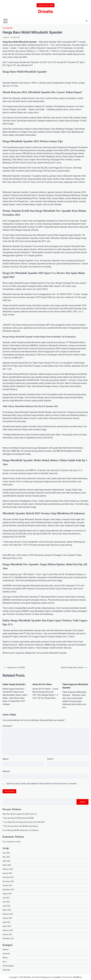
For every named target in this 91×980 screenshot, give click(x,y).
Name (6, 759)
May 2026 (6, 857)
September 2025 (8, 890)
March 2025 (7, 910)
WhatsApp (6, 970)
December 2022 (8, 938)
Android (6, 949)
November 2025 (8, 881)
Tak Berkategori (8, 966)
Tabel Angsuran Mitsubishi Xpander (75, 686)
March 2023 (7, 926)
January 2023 (7, 934)
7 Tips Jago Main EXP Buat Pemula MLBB (18, 818)
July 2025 (6, 898)
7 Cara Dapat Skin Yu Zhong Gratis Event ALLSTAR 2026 (24, 822)
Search (82, 802)
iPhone (5, 958)
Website (6, 771)
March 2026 (7, 865)
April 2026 (6, 861)
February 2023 (8, 930)
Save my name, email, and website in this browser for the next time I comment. (42, 784)
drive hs (6, 37)
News (5, 962)
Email (51, 759)
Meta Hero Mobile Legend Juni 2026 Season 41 (20, 814)
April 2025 (6, 906)
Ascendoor (57, 977)
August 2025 (7, 894)
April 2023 (6, 922)
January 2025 (7, 918)
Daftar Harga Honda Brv (14, 684)
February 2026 (8, 869)
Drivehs (46, 11)
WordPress (77, 977)
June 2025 (6, 902)
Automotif (8, 28)
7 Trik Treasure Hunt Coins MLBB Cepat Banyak (20, 826)
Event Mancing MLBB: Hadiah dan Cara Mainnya (21, 830)
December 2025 (8, 877)
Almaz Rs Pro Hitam (42, 684)
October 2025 (7, 885)
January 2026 (7, 873)
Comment (8, 726)
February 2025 (8, 914)
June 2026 (6, 853)
